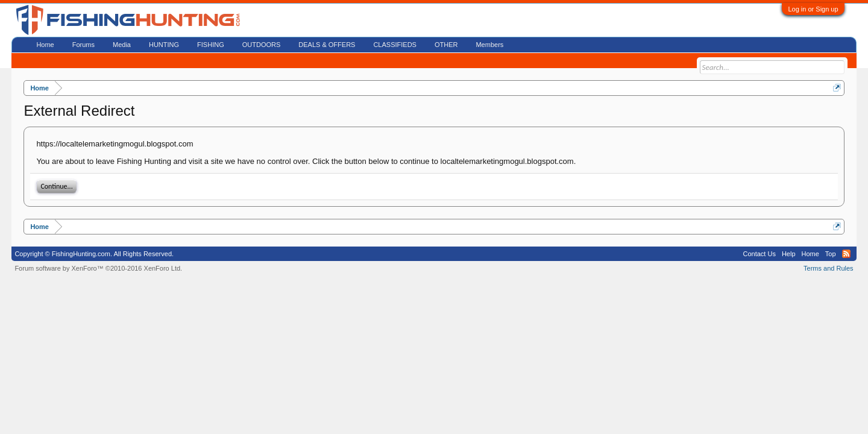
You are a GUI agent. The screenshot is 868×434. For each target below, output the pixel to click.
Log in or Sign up (813, 9)
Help (789, 254)
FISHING (211, 45)
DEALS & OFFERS (327, 45)
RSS (846, 254)
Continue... (56, 186)
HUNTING (164, 45)
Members (489, 45)
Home (45, 45)
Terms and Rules (829, 268)
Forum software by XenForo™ (98, 268)
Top (831, 254)
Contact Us (759, 254)
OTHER (446, 45)
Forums (83, 45)
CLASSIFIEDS (395, 45)
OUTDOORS (262, 45)
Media (122, 45)
